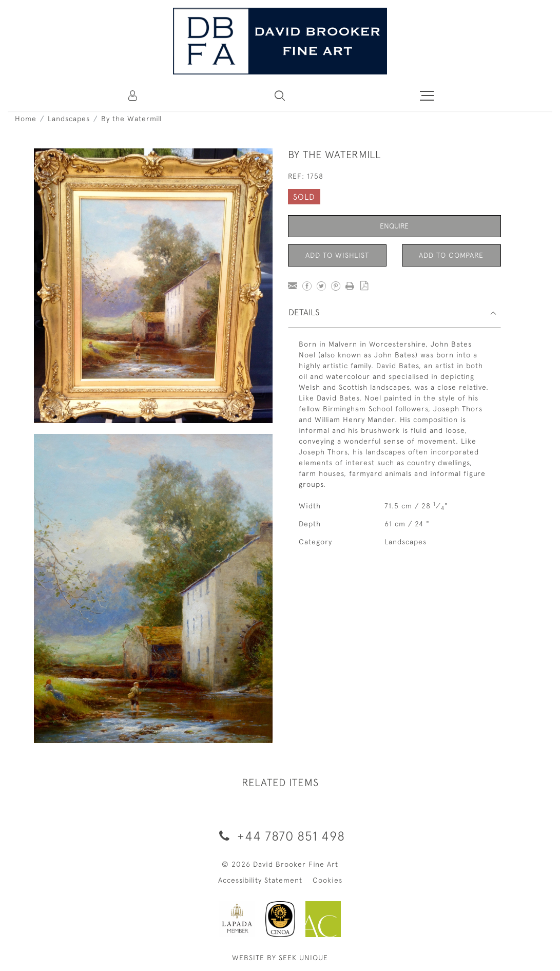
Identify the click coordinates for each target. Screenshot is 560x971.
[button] (280, 96)
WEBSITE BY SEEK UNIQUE (280, 958)
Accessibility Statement (260, 880)
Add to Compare (451, 255)
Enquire (394, 226)
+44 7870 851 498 (280, 836)
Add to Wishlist (337, 255)
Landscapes (69, 119)
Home (26, 119)
